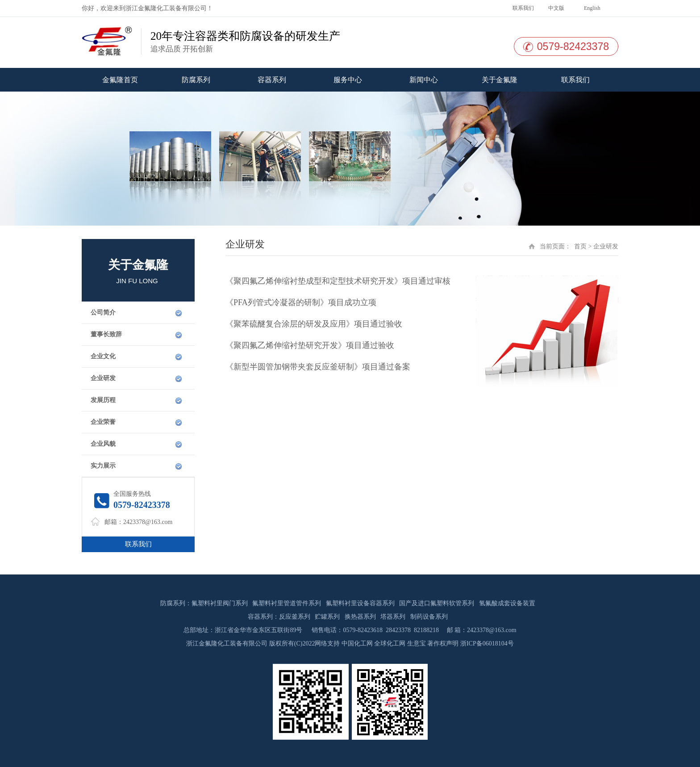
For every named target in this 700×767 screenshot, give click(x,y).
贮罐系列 (327, 617)
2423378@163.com (148, 522)
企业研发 (103, 378)
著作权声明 (443, 643)
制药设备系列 (429, 617)
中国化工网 (357, 643)
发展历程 (103, 400)
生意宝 (417, 643)
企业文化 (103, 356)
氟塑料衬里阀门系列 (220, 603)
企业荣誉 (103, 422)
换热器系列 (360, 617)
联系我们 (523, 8)
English (592, 8)
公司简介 (103, 312)
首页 (580, 246)
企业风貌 (103, 444)
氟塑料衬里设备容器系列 (360, 603)
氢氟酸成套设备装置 (507, 603)
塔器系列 (393, 617)
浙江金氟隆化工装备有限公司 (166, 8)
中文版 (556, 8)
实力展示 (103, 466)
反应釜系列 (295, 617)
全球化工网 (390, 643)
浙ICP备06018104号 (487, 643)
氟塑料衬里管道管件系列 (287, 603)
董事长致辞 (106, 334)
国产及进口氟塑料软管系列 (437, 603)
